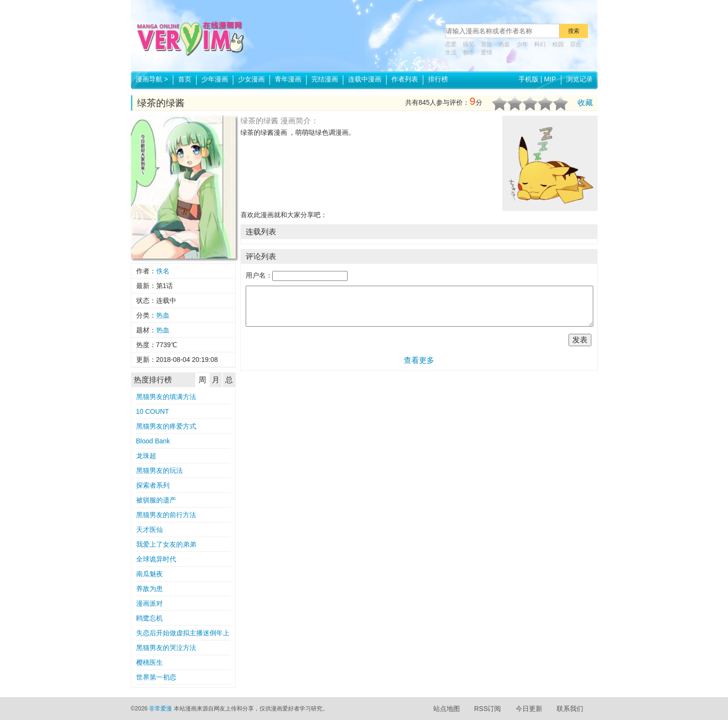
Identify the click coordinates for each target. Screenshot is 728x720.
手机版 (529, 79)
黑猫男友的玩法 (160, 470)
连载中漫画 (365, 79)
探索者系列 (153, 485)
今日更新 (529, 709)
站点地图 (447, 709)
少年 (522, 44)
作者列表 (405, 79)
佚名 (163, 271)
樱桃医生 (150, 662)
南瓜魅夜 (150, 574)
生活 (451, 52)
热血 (504, 44)
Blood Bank (153, 441)
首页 (185, 79)
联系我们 (570, 709)
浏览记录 (579, 79)
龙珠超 (146, 456)
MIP (550, 79)
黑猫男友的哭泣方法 (166, 648)
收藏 (585, 103)
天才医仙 (150, 530)
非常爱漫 (160, 709)
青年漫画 (288, 79)
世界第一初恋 (156, 677)
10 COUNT (153, 411)
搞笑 (469, 44)
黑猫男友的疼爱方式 (166, 426)
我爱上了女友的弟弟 (166, 544)
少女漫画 (251, 79)
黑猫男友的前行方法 (166, 515)
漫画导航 (152, 79)
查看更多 (419, 360)
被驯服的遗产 (156, 500)
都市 (469, 52)
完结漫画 (325, 79)
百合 (576, 44)
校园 (558, 44)
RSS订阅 (488, 709)
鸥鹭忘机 (150, 618)
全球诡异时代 (156, 559)
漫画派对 (150, 603)
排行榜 (438, 79)
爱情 (487, 52)
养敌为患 (150, 589)
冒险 (487, 44)
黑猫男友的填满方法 (166, 397)
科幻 (540, 44)
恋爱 (451, 44)
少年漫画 (215, 79)
